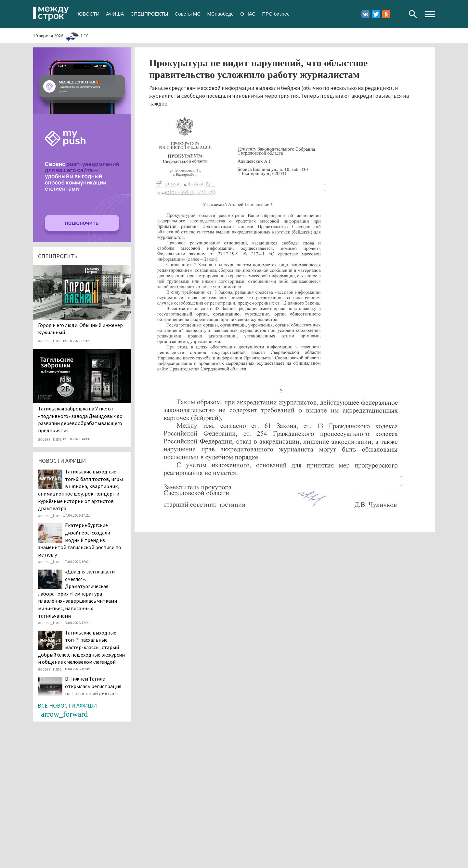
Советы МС (188, 14)
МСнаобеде (220, 14)
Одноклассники (386, 14)
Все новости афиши (67, 705)
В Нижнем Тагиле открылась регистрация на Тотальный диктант (93, 686)
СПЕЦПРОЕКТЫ (149, 14)
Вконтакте (365, 14)
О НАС (248, 14)
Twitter (376, 14)
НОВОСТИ (87, 14)
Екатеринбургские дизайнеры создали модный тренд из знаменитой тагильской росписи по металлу (80, 540)
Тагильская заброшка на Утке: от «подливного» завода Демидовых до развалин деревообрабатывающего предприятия (80, 419)
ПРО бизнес (276, 14)
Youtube (397, 14)
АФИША (115, 14)
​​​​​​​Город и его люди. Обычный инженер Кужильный (80, 329)
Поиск (413, 14)
